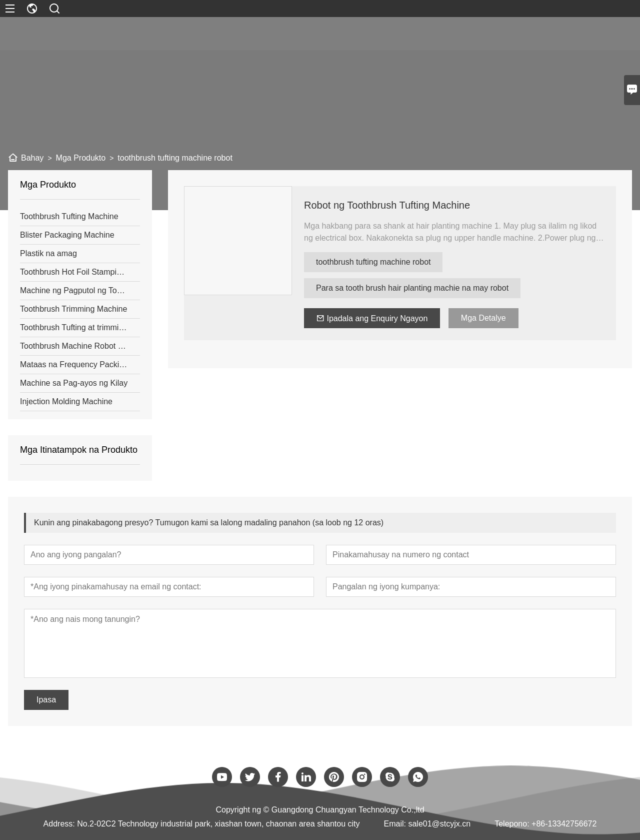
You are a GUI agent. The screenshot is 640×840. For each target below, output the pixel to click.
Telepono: (512, 824)
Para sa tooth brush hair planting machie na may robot (412, 288)
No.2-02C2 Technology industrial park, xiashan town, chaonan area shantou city (218, 824)
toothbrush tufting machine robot (373, 262)
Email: (395, 824)
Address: (59, 824)
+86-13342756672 (564, 824)
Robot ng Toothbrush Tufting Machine (387, 205)
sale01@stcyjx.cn (439, 824)
